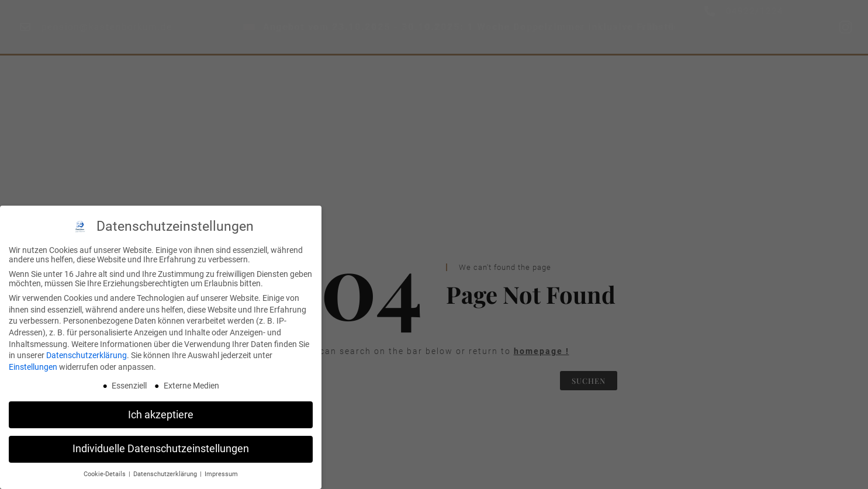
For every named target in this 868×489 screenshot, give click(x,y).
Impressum (221, 474)
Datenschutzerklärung (87, 355)
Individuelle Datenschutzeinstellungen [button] (161, 449)
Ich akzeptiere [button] (161, 415)
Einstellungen (33, 367)
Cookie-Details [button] (106, 474)
